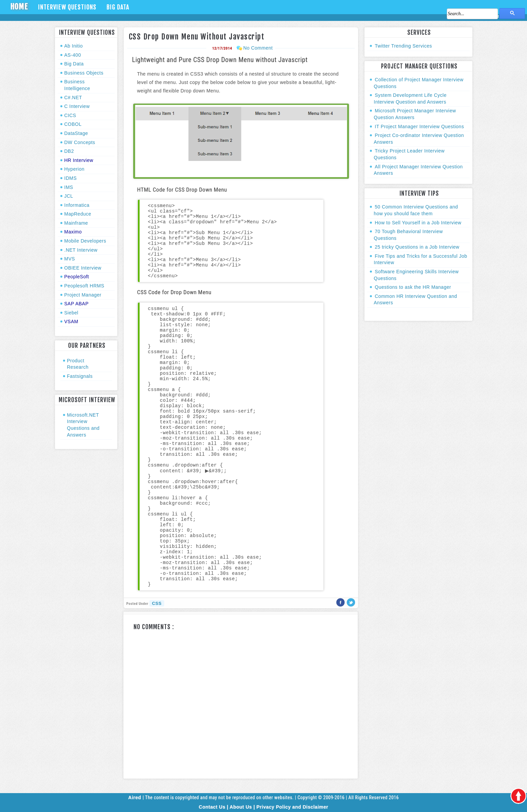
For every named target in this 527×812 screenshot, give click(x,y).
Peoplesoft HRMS (84, 286)
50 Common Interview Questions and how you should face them (416, 210)
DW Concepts (80, 142)
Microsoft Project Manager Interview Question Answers (415, 114)
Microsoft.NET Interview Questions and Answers (83, 425)
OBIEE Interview (83, 268)
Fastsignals (80, 376)
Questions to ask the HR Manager (413, 287)
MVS (70, 259)
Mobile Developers (85, 241)
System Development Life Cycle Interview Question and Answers (410, 99)
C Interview (77, 106)
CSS (157, 603)
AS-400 (73, 55)
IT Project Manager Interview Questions (420, 127)
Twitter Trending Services (404, 46)
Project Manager (83, 295)
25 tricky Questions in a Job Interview (417, 247)
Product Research (78, 364)
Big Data (118, 7)
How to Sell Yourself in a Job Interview (418, 223)
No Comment (258, 48)
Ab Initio (74, 46)
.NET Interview (81, 250)
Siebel (71, 313)
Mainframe (76, 223)
